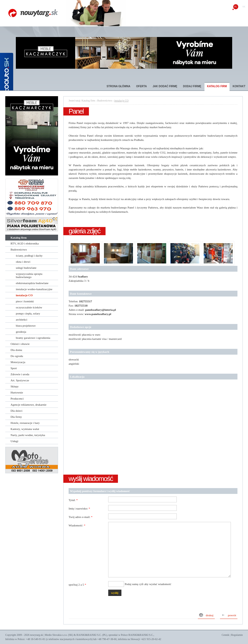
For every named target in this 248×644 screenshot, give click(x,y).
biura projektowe (26, 326)
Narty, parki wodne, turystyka (28, 435)
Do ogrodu (17, 356)
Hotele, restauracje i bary (25, 423)
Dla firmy (16, 417)
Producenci (17, 399)
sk (244, 7)
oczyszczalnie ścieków (29, 307)
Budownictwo (19, 249)
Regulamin (237, 635)
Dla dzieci (16, 411)
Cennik (225, 635)
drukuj (210, 615)
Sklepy (15, 386)
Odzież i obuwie (20, 344)
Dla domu (16, 350)
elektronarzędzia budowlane (32, 283)
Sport (14, 368)
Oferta (141, 86)
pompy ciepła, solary (28, 313)
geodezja (21, 332)
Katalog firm (217, 86)
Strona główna (118, 86)
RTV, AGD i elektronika (25, 243)
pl (236, 7)
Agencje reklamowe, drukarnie (28, 405)
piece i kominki (25, 301)
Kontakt (239, 86)
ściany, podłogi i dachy (29, 256)
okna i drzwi (23, 262)
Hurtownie (17, 392)
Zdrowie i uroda (20, 374)
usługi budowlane (26, 268)
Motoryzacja (18, 362)
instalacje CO (24, 295)
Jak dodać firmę (165, 86)
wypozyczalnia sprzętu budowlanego (29, 275)
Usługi (14, 441)
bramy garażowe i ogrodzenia (33, 338)
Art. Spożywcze (20, 380)
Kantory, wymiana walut (25, 429)
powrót (232, 615)
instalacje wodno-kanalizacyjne (34, 289)
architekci (22, 319)
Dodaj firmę (192, 86)
